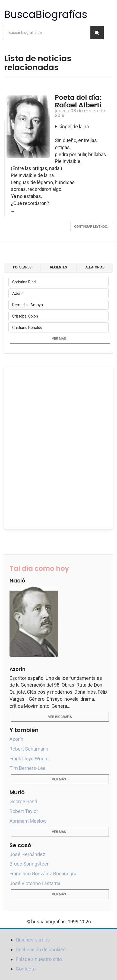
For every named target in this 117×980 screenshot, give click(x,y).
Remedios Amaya (28, 305)
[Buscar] (97, 33)
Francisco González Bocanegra (43, 874)
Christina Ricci (24, 282)
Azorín (18, 293)
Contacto (26, 969)
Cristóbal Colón (25, 316)
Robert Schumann (29, 749)
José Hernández (27, 854)
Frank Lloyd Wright (29, 759)
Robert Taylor (24, 811)
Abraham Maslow (28, 821)
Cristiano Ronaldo (27, 328)
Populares (22, 267)
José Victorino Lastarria (35, 883)
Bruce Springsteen (30, 864)
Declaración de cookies (41, 949)
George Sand (23, 801)
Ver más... (60, 339)
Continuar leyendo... (92, 227)
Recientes (58, 267)
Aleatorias (95, 267)
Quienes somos (33, 940)
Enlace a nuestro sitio (39, 959)
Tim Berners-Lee (28, 768)
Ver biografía (60, 717)
